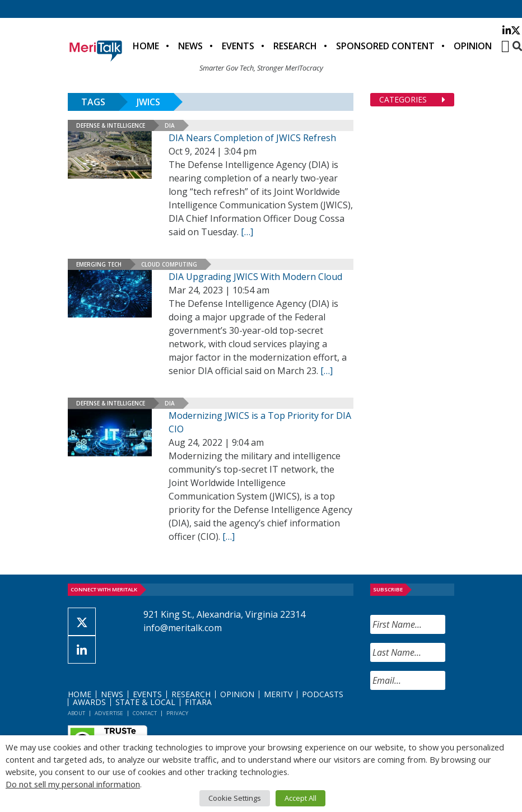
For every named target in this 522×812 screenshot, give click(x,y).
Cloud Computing (169, 264)
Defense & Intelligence (111, 125)
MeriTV (278, 694)
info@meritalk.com (183, 628)
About (76, 713)
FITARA (198, 702)
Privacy (177, 713)
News (190, 46)
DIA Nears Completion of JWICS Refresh (252, 138)
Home (146, 46)
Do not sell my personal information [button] (73, 784)
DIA (170, 125)
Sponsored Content (385, 46)
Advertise (109, 713)
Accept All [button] (300, 798)
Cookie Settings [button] (235, 798)
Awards (89, 702)
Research (295, 46)
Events (238, 46)
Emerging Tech (99, 264)
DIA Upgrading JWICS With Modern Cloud (255, 277)
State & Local (145, 702)
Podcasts (323, 694)
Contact (145, 713)
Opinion (473, 46)
